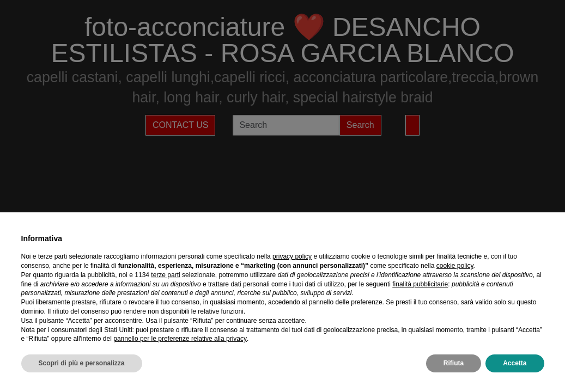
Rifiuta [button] (454, 363)
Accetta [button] (515, 363)
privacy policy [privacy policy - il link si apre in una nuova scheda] (292, 256)
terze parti (165, 275)
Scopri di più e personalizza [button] (82, 363)
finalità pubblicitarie (420, 284)
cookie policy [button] (455, 266)
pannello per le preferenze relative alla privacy (180, 339)
